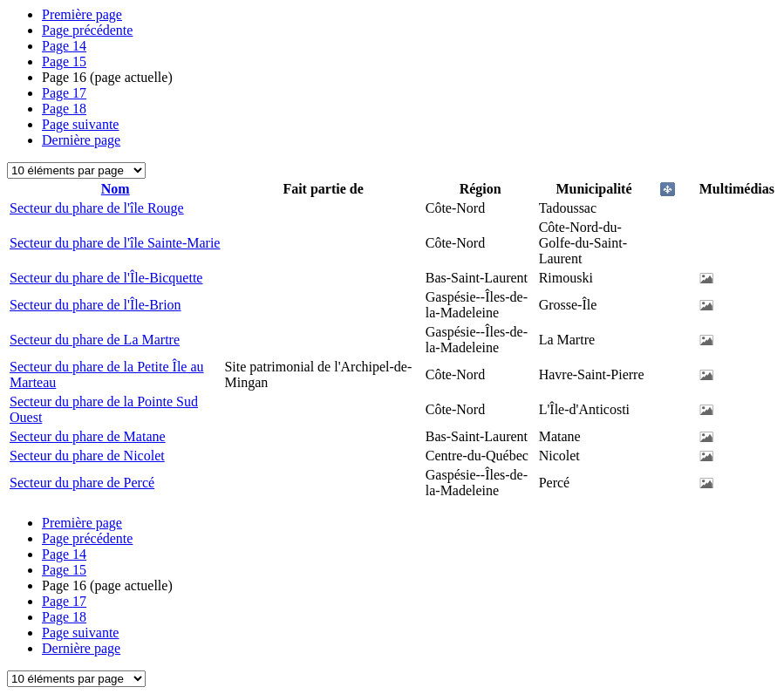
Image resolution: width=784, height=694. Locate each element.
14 (64, 46)
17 (64, 93)
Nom (116, 189)
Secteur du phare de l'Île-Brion (95, 305)
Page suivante (80, 124)
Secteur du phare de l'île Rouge (97, 208)
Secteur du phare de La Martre (95, 340)
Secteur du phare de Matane (88, 436)
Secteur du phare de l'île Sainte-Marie (115, 243)
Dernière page (81, 140)
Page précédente (87, 30)
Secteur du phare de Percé (82, 483)
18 (64, 109)
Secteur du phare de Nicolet (87, 456)
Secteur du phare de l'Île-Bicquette (106, 278)
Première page (82, 14)
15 (64, 61)
